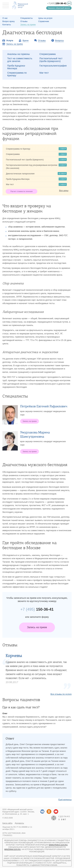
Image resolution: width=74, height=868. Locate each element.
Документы (19, 823)
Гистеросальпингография (53, 66)
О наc (5, 18)
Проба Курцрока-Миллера (16, 67)
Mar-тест (44, 73)
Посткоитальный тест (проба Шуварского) (51, 60)
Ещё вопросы (65, 800)
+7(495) (57, 3)
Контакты (7, 25)
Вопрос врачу (9, 21)
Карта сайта (7, 823)
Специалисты (26, 18)
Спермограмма (48, 54)
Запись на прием (37, 627)
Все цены (64, 190)
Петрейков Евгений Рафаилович (44, 406)
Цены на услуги (45, 18)
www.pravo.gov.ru (58, 845)
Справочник (44, 21)
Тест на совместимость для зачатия (20, 60)
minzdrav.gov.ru (13, 849)
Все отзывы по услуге (61, 694)
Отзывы (24, 21)
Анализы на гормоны (18, 54)
